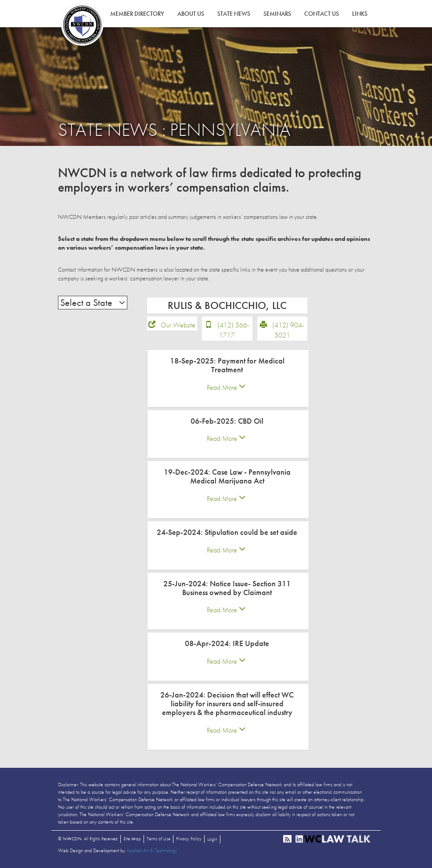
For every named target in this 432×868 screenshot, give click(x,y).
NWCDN (82, 25)
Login (212, 839)
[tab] (228, 378)
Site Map (132, 839)
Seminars (277, 14)
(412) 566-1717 (233, 330)
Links (360, 14)
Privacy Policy (189, 839)
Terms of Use (158, 839)
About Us (191, 14)
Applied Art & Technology (152, 850)
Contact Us (322, 14)
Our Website (178, 325)
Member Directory (137, 14)
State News (234, 14)
